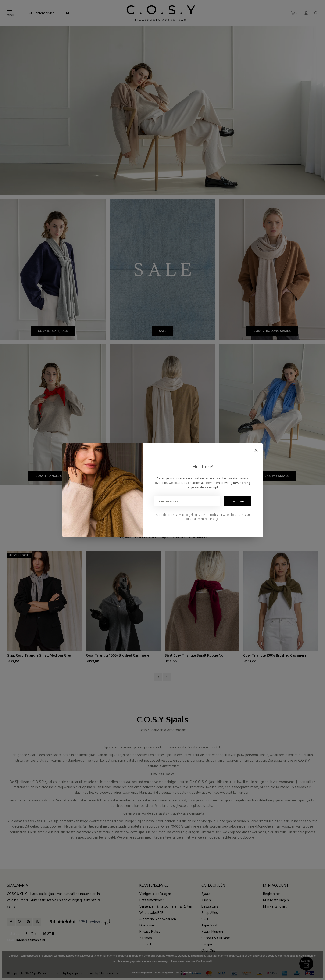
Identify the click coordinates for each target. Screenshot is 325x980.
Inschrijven (238, 501)
